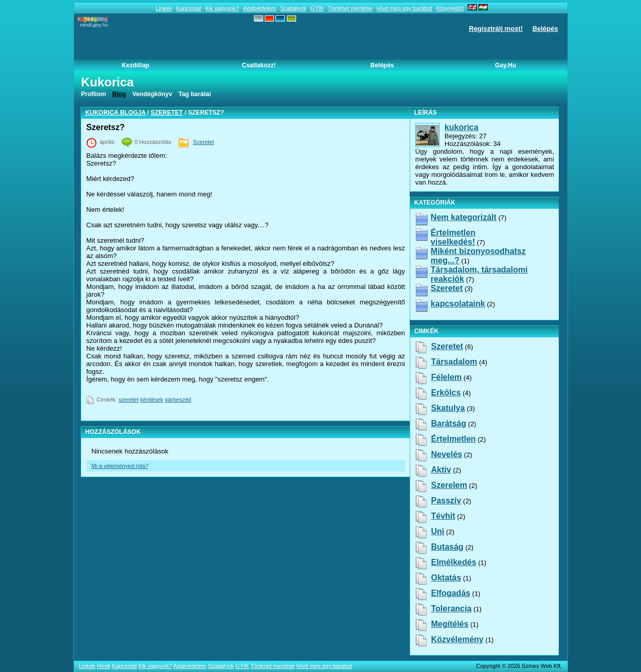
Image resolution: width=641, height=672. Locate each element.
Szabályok (293, 8)
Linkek (164, 8)
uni (437, 531)
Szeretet (167, 113)
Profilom (94, 94)
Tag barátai (195, 94)
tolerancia (451, 609)
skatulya (448, 408)
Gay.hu (506, 65)
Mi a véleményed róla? (120, 466)
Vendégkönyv (152, 94)
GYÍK (317, 8)
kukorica (462, 127)
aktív (441, 470)
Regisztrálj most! (496, 29)
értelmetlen (453, 439)
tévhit (443, 516)
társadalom (454, 362)
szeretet (129, 399)
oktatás (446, 578)
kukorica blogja (115, 113)
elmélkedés (453, 562)
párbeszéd (178, 399)
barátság (448, 423)
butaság (447, 547)
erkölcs (446, 393)
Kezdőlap (135, 65)
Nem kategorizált (464, 217)
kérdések (152, 399)
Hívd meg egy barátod (404, 8)
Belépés (545, 29)
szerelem (449, 485)
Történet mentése (350, 8)
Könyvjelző (450, 8)
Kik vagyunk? (222, 8)
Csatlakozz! (259, 65)
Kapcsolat (189, 8)
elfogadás (450, 593)
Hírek (103, 666)
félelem (446, 377)
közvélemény (457, 639)
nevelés (446, 454)
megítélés (450, 624)
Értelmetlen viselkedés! (453, 237)
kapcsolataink (458, 304)
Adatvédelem (260, 8)
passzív (446, 501)
